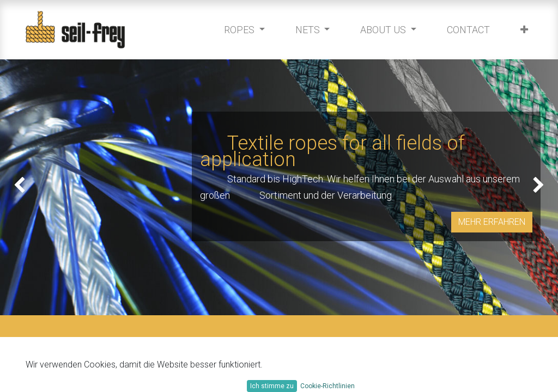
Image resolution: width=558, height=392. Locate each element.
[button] (521, 30)
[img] (22, 187)
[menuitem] (466, 30)
